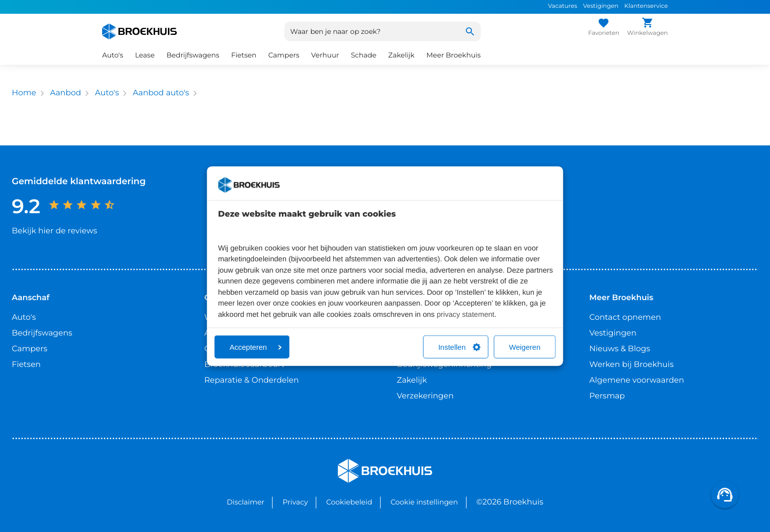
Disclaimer (246, 502)
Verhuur (325, 55)
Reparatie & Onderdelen (251, 380)
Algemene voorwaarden (637, 380)
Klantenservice (646, 6)
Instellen (459, 347)
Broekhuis (358, 463)
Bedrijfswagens (193, 55)
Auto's (113, 55)
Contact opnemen (625, 318)
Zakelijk (402, 55)
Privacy (295, 502)
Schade (363, 55)
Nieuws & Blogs (620, 349)
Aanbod (66, 93)
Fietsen (244, 55)
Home (24, 93)
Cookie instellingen (424, 502)
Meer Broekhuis (454, 55)
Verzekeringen (425, 396)
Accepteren (256, 347)
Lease (145, 55)
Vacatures (563, 6)
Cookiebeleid (349, 502)
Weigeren (525, 347)
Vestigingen (601, 6)
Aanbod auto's (161, 93)
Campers (284, 55)
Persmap (607, 396)
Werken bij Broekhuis (632, 365)
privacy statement (466, 314)
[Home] (139, 31)
